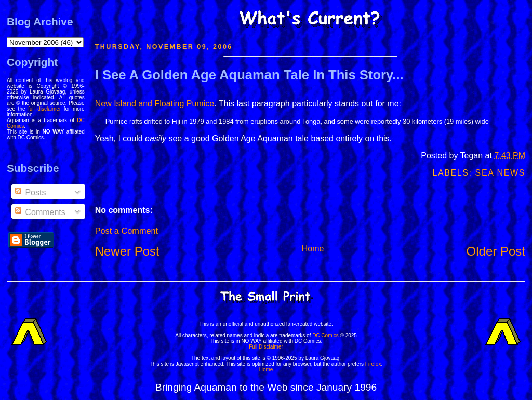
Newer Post (127, 251)
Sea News (500, 173)
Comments (39, 212)
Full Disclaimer (266, 347)
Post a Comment (127, 231)
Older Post (496, 251)
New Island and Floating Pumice (155, 104)
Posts (30, 192)
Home (313, 249)
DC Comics (325, 335)
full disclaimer (44, 109)
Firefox (373, 364)
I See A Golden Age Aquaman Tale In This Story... (249, 75)
